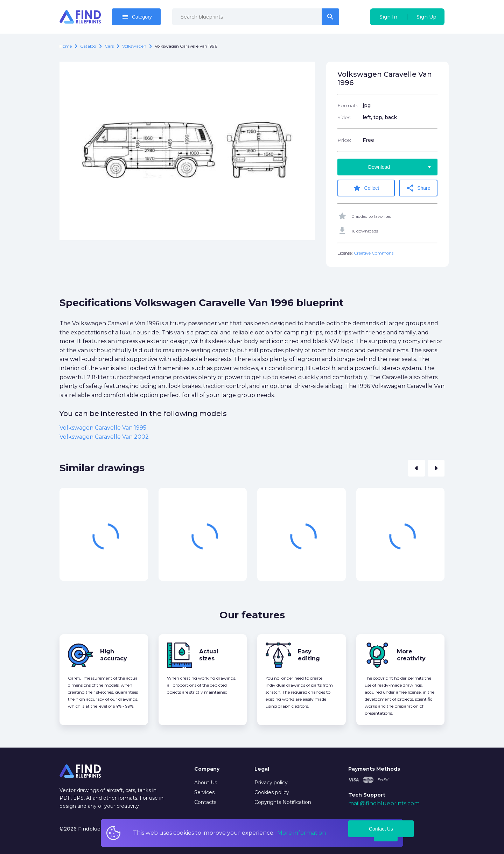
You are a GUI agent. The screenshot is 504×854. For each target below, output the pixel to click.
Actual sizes (209, 655)
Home (66, 46)
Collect (366, 188)
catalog (88, 46)
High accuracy (114, 655)
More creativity (411, 655)
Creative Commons (374, 253)
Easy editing (309, 655)
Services (204, 792)
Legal (262, 769)
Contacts (205, 802)
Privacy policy (271, 783)
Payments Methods (374, 769)
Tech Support (367, 795)
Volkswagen (134, 46)
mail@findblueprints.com (384, 803)
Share (418, 188)
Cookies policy (272, 792)
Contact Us (381, 829)
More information (302, 833)
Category (136, 17)
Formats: (348, 105)
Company (207, 769)
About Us (206, 783)
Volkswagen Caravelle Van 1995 (103, 428)
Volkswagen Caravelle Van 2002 (104, 437)
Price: (344, 140)
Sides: (344, 117)
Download (403, 167)
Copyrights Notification (283, 802)
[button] (416, 468)
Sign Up (426, 17)
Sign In (388, 17)
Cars (109, 46)
